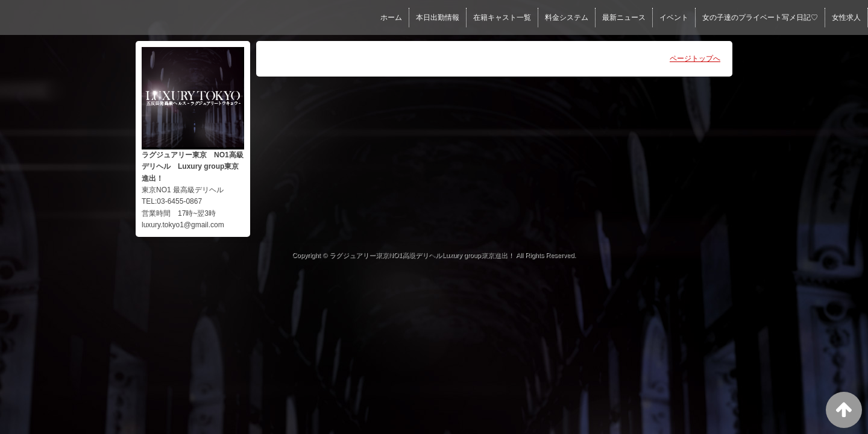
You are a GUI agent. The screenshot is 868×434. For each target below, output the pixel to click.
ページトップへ (695, 58)
